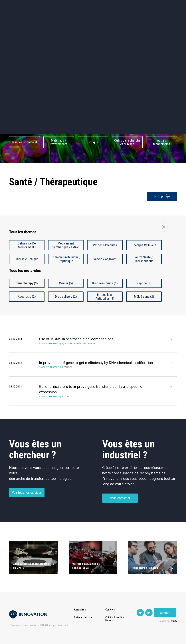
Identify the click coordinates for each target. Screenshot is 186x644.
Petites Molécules (105, 245)
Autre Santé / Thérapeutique (144, 259)
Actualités (17, 18)
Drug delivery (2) (66, 296)
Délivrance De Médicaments (27, 245)
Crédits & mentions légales (116, 619)
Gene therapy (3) (27, 283)
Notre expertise (83, 617)
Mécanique (127, 127)
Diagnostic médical (24, 142)
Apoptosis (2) (27, 296)
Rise (97, 18)
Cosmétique (59, 111)
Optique (93, 142)
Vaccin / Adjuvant (105, 259)
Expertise (37, 18)
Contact (166, 18)
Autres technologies (162, 142)
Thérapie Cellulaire (144, 245)
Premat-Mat (141, 18)
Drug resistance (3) (105, 283)
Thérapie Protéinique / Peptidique (66, 259)
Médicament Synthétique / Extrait (66, 245)
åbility (174, 621)
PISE (123, 18)
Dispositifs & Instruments (59, 127)
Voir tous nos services (27, 495)
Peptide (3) (144, 283)
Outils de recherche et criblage (127, 142)
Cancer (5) (66, 283)
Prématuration (78, 18)
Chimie (24, 127)
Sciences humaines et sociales (127, 111)
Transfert (56, 18)
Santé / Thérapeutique (162, 127)
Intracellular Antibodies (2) (105, 297)
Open (110, 18)
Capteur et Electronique (93, 127)
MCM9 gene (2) (144, 296)
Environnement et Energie (24, 111)
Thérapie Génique (27, 259)
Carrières (110, 610)
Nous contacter (120, 501)
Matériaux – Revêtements (59, 142)
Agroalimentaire (162, 111)
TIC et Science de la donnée (93, 111)
